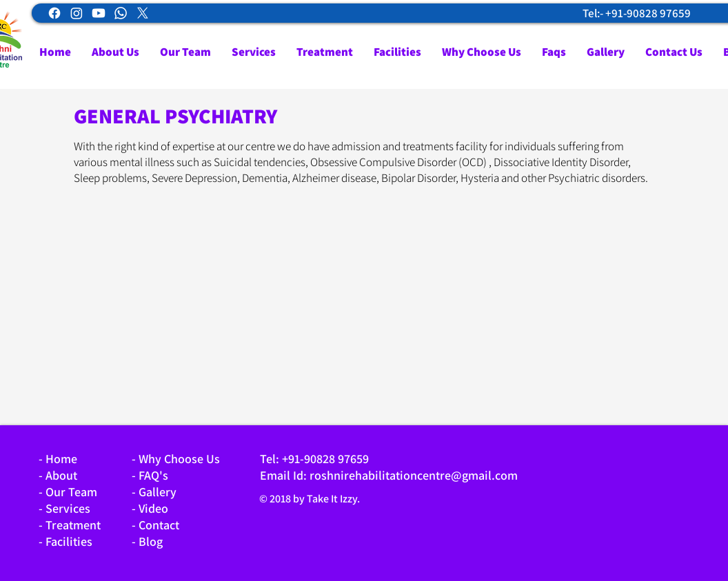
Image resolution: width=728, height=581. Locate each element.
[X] (143, 13)
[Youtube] (99, 13)
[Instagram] (77, 13)
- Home (58, 459)
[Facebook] (54, 13)
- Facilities (65, 541)
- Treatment (70, 525)
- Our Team (68, 492)
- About (58, 475)
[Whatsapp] (121, 13)
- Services (64, 508)
